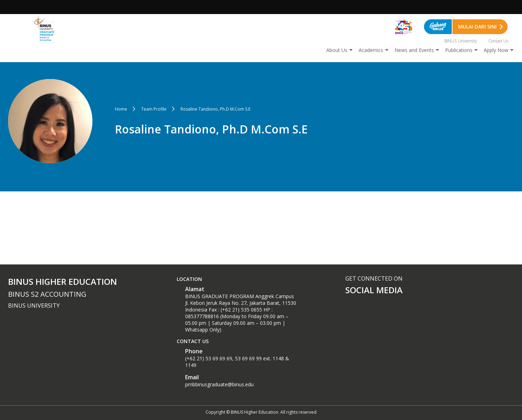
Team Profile (154, 109)
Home (121, 109)
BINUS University (461, 41)
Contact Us (498, 41)
